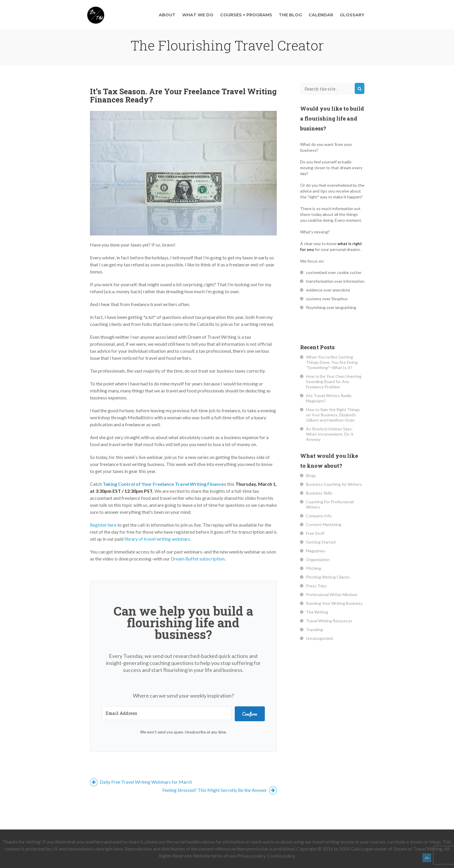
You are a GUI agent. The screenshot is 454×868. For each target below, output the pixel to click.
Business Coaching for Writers (334, 484)
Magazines (316, 551)
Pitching (314, 568)
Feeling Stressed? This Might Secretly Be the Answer (220, 790)
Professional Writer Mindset (332, 594)
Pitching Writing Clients (328, 577)
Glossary (352, 15)
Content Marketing (324, 524)
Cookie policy (281, 856)
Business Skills (319, 493)
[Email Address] (167, 713)
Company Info (319, 516)
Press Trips (316, 586)
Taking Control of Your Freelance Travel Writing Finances (165, 484)
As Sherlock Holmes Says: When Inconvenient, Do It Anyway (330, 434)
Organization (318, 559)
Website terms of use (214, 856)
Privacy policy (251, 856)
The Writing (317, 612)
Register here (103, 525)
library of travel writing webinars (157, 539)
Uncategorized (319, 638)
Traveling (314, 629)
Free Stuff (315, 533)
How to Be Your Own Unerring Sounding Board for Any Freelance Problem (334, 381)
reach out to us (265, 842)
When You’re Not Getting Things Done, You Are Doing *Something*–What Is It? (332, 362)
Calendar (321, 15)
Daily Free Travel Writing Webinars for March (141, 782)
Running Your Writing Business (334, 603)
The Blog (290, 15)
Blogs (311, 475)
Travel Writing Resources (329, 621)
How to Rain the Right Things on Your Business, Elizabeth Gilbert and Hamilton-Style (333, 415)
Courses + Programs (246, 15)
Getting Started (321, 542)
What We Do (198, 15)
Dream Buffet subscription (198, 559)
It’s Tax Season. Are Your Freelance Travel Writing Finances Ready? (183, 95)
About (167, 15)
